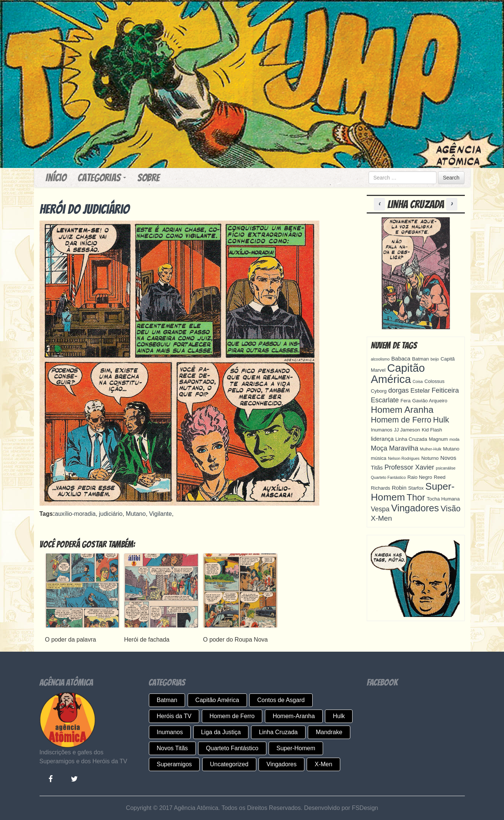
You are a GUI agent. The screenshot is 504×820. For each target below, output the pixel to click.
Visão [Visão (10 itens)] (450, 509)
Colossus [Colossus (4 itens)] (435, 381)
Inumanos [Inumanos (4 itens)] (382, 430)
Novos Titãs (172, 748)
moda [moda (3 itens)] (455, 439)
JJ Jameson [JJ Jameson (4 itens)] (407, 430)
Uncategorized (229, 764)
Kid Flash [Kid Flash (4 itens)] (432, 430)
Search (451, 178)
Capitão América (217, 700)
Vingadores (281, 764)
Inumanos (170, 732)
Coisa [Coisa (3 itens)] (418, 381)
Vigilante (161, 514)
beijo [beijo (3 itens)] (435, 359)
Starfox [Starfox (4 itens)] (416, 488)
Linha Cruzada (278, 732)
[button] (381, 204)
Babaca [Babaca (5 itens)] (401, 358)
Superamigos (174, 764)
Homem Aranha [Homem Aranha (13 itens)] (402, 410)
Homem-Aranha (294, 716)
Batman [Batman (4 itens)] (420, 359)
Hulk (339, 716)
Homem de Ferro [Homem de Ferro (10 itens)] (401, 420)
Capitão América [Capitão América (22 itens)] (398, 373)
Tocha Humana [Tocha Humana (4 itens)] (443, 499)
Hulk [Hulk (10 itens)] (441, 420)
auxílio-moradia (75, 514)
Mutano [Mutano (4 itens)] (451, 449)
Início (56, 178)
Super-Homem (296, 748)
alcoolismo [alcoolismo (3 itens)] (380, 359)
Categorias (102, 178)
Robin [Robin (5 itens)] (399, 488)
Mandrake (329, 732)
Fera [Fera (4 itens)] (406, 401)
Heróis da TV (174, 716)
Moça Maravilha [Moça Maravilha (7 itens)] (395, 448)
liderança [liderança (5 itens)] (382, 439)
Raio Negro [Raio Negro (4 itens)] (420, 477)
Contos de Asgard (281, 700)
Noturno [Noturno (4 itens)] (430, 458)
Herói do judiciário (84, 209)
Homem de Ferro (232, 716)
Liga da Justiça (221, 732)
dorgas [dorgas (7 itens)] (399, 390)
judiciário (111, 514)
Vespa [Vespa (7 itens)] (380, 509)
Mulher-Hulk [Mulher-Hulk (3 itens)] (431, 449)
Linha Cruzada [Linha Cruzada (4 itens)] (411, 439)
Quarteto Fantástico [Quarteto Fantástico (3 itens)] (388, 477)
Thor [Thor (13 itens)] (416, 497)
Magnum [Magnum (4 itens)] (438, 439)
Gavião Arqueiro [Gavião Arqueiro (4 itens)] (430, 401)
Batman (167, 700)
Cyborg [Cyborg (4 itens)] (379, 391)
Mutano (136, 514)
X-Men (323, 764)
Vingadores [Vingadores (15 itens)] (415, 508)
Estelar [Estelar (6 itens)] (420, 391)
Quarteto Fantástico (232, 748)
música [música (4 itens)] (379, 458)
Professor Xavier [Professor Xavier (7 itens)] (409, 467)
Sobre (148, 178)
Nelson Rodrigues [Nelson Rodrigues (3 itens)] (404, 458)
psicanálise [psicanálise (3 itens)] (446, 468)
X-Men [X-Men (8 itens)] (381, 518)
